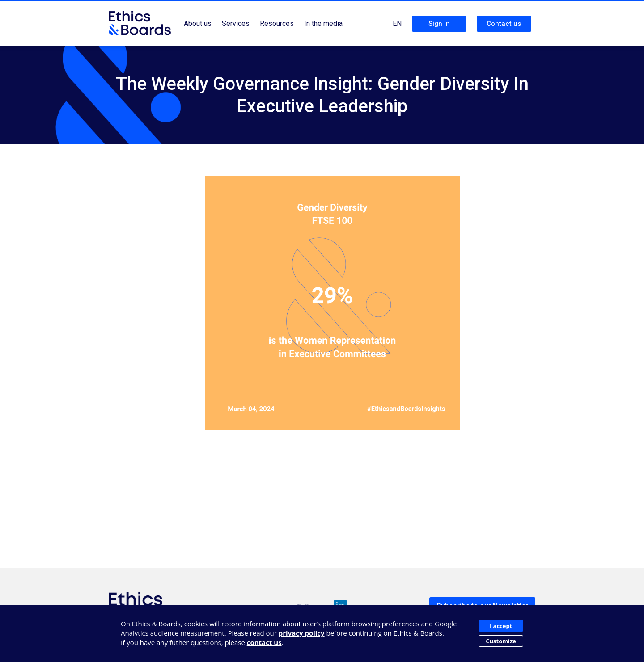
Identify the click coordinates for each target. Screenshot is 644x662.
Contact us (504, 24)
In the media (323, 23)
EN (397, 23)
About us (198, 23)
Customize (501, 641)
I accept (501, 626)
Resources (277, 23)
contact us (264, 642)
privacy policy (302, 633)
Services (236, 23)
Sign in (439, 24)
